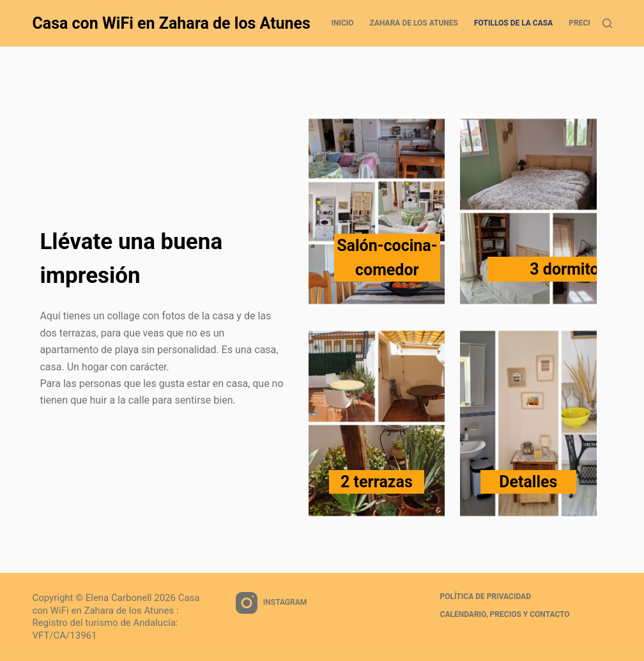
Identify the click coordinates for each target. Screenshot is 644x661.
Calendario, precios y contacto (505, 614)
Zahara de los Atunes (414, 23)
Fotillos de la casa (513, 23)
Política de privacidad (486, 596)
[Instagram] (271, 603)
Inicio (342, 23)
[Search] (607, 23)
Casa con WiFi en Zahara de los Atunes (171, 23)
